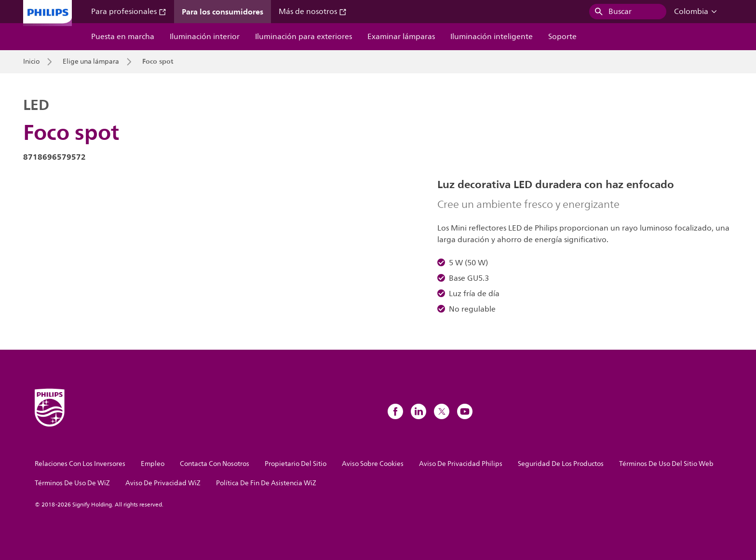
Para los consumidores (223, 12)
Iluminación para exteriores (304, 37)
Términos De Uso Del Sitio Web (666, 464)
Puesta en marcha (123, 37)
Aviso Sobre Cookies (373, 464)
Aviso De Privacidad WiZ (163, 483)
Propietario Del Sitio (296, 464)
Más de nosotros (313, 12)
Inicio (31, 62)
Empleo (153, 464)
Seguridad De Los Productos (561, 464)
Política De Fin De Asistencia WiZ (266, 483)
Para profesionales (129, 12)
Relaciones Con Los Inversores (80, 464)
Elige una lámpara (91, 62)
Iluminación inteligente (492, 37)
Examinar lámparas (401, 37)
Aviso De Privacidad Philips (461, 464)
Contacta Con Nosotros (215, 464)
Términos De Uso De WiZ (72, 483)
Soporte (562, 37)
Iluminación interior (205, 37)
